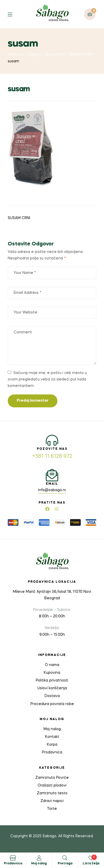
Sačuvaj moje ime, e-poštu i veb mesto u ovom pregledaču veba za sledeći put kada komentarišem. (47, 379)
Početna (15, 55)
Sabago (49, 836)
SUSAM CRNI (80, 55)
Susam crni (55, 55)
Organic (34, 55)
